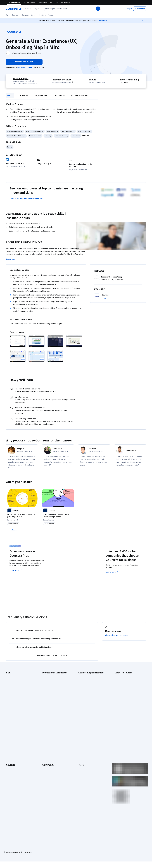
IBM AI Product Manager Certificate (55, 700)
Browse (15, 15)
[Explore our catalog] (28, 9)
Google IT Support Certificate (53, 686)
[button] (37, 9)
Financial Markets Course (87, 697)
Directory (82, 752)
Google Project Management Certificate (56, 689)
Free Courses (11, 773)
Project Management (14, 700)
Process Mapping (84, 131)
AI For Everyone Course (87, 682)
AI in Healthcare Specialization (89, 686)
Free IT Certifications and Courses (127, 695)
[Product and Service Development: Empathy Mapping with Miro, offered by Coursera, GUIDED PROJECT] (130, 516)
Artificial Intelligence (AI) (15, 679)
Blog (44, 734)
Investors (82, 727)
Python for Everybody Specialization (91, 707)
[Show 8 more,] (12, 530)
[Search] (98, 9)
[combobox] (70, 9)
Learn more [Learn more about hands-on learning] (124, 82)
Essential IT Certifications (124, 692)
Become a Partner (13, 766)
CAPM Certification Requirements (126, 679)
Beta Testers (47, 731)
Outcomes (23, 95)
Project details (41, 95)
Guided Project (21, 79)
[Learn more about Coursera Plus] (39, 68)
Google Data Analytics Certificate (54, 682)
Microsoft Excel (12, 697)
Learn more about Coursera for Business (26, 199)
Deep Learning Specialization (89, 689)
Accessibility (83, 741)
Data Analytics (11, 686)
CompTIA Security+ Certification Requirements (126, 687)
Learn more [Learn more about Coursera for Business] (112, 572)
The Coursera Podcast (50, 738)
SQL (8, 707)
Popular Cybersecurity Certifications (127, 710)
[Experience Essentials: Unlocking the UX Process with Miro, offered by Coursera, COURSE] (94, 516)
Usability (48, 136)
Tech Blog (46, 741)
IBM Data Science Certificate (52, 704)
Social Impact (11, 770)
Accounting (10, 675)
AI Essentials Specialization (88, 675)
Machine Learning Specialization (90, 700)
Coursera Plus (11, 741)
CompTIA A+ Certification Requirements (129, 682)
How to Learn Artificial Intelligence (127, 702)
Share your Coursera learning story (19, 777)
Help (80, 738)
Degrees (9, 752)
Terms (81, 731)
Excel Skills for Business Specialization (92, 693)
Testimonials (59, 95)
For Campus (10, 763)
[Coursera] (13, 9)
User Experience (35, 136)
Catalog (9, 738)
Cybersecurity (11, 682)
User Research (52, 131)
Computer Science (29, 15)
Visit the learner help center (117, 635)
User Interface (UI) (62, 136)
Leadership (10, 731)
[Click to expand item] (18, 341)
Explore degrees (66, 567)
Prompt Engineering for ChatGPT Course (93, 704)
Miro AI (10, 147)
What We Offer (11, 727)
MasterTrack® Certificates (15, 748)
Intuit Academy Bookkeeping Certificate (56, 707)
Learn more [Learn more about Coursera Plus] (16, 570)
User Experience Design (35, 131)
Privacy (81, 734)
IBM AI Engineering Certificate (53, 697)
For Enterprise (11, 756)
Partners (45, 727)
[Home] (7, 15)
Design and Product (46, 15)
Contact (81, 745)
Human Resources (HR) (14, 693)
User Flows (76, 136)
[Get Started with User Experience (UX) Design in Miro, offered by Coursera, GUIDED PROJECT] (22, 516)
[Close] (142, 20)
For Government (12, 759)
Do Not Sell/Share (85, 763)
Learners (45, 724)
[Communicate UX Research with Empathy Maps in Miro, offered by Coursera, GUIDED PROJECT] (58, 516)
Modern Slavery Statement (88, 759)
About (10, 95)
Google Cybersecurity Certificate (54, 679)
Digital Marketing (12, 689)
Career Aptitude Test (122, 675)
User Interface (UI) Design (16, 136)
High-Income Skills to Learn (124, 699)
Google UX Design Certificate (53, 693)
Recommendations (80, 95)
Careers (9, 734)
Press (80, 724)
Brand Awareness (68, 131)
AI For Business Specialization (89, 679)
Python (9, 704)
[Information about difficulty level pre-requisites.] (73, 82)
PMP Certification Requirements (126, 706)
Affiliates (81, 756)
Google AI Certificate (50, 675)
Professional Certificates (15, 745)
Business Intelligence (15, 131)
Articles (81, 748)
